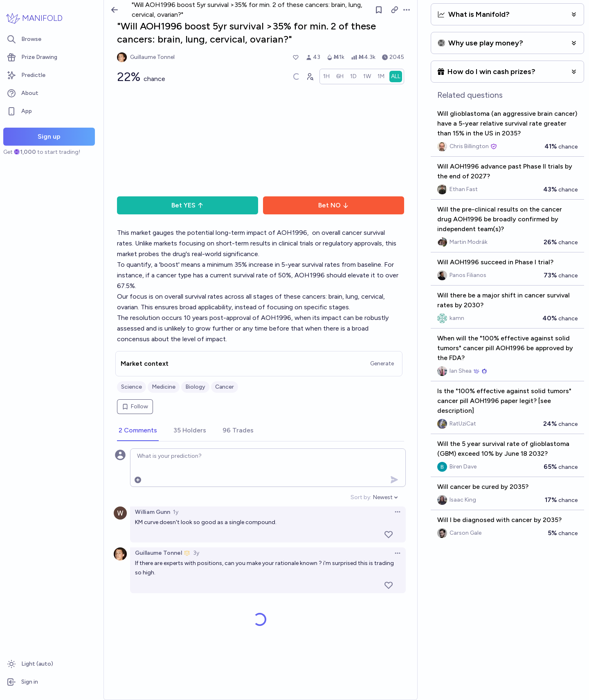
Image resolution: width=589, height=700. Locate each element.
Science (132, 387)
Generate (382, 364)
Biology (195, 387)
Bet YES (188, 205)
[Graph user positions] (310, 77)
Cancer (225, 387)
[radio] (326, 77)
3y (196, 553)
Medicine (164, 387)
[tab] (138, 431)
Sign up (49, 136)
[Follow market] (379, 10)
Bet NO (334, 205)
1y (176, 512)
